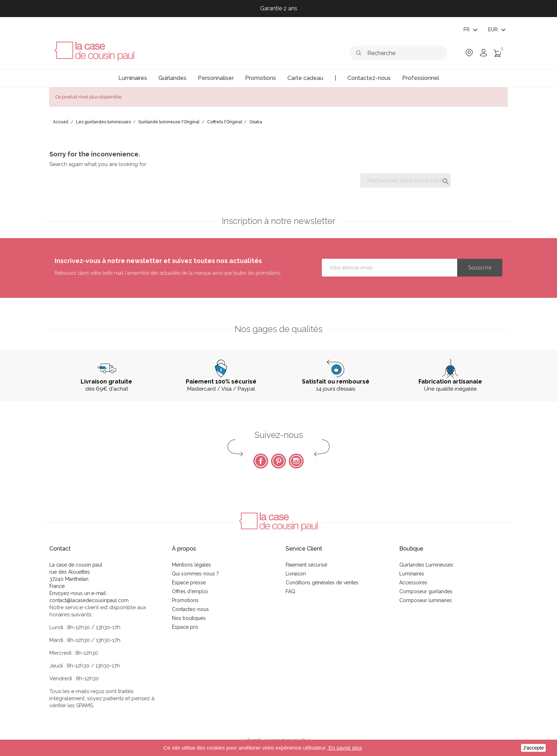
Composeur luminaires (426, 600)
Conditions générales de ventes (322, 583)
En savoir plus (345, 748)
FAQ (290, 591)
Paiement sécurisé (306, 565)
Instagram (296, 461)
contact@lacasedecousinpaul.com (89, 600)
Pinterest (278, 461)
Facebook (261, 461)
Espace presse (189, 583)
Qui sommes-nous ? (195, 574)
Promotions (185, 600)
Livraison (296, 574)
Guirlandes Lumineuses (426, 565)
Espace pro (185, 627)
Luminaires (412, 574)
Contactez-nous (190, 609)
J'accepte (533, 748)
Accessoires (413, 583)
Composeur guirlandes (426, 591)
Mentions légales (191, 565)
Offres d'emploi (190, 591)
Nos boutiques (189, 618)
